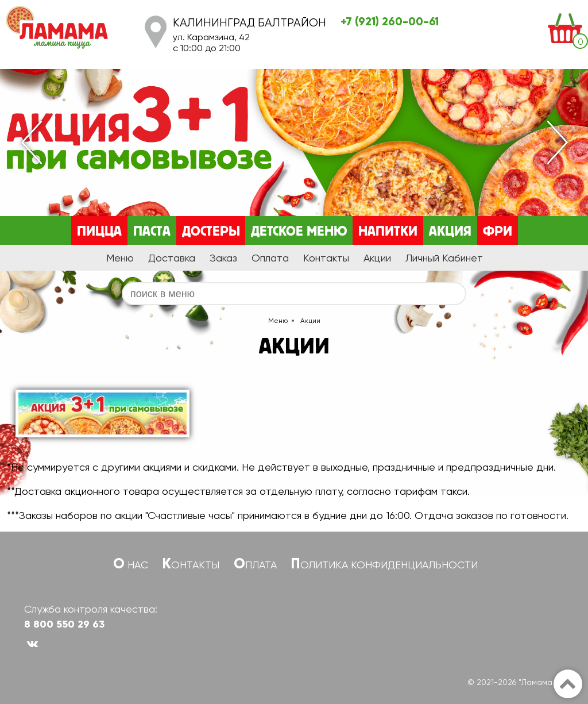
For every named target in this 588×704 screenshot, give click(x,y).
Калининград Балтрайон (249, 23)
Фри (498, 232)
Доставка (172, 258)
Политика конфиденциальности (384, 565)
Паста (152, 232)
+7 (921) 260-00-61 (390, 21)
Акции (377, 258)
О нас (131, 565)
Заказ (223, 258)
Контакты (326, 258)
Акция (450, 232)
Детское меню (299, 232)
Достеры (211, 232)
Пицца (99, 232)
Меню (120, 258)
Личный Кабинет (444, 258)
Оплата (270, 258)
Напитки (388, 232)
